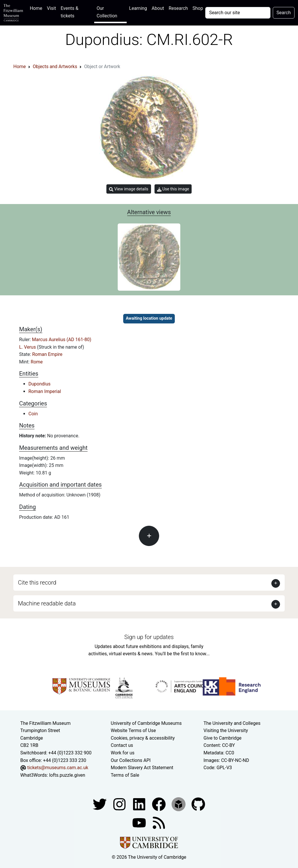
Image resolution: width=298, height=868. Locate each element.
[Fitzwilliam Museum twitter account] (100, 804)
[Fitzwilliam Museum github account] (198, 804)
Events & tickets (69, 12)
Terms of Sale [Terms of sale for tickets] (125, 775)
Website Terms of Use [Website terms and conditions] (133, 730)
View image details (129, 189)
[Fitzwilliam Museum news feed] (159, 823)
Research (178, 8)
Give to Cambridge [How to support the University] (222, 738)
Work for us (123, 753)
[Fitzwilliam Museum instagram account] (120, 804)
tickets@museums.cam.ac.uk (58, 768)
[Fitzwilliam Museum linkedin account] (159, 804)
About (158, 8)
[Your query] (238, 13)
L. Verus (28, 347)
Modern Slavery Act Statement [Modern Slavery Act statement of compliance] (142, 768)
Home (37, 8)
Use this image (173, 189)
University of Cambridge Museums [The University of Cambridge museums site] (146, 723)
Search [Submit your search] (284, 13)
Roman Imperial (45, 391)
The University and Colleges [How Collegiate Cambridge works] (232, 723)
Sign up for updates (149, 637)
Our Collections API (131, 760)
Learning (138, 8)
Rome (37, 362)
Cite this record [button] (37, 583)
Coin (33, 414)
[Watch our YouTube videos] (140, 823)
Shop (198, 8)
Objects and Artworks (55, 67)
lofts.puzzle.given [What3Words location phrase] (67, 775)
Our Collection (107, 12)
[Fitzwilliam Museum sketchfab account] (179, 804)
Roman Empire (47, 354)
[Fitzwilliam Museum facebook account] (140, 804)
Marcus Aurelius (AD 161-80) (61, 340)
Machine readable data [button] (47, 603)
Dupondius (39, 384)
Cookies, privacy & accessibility (143, 738)
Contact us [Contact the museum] (122, 745)
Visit (51, 8)
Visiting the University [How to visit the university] (226, 730)
